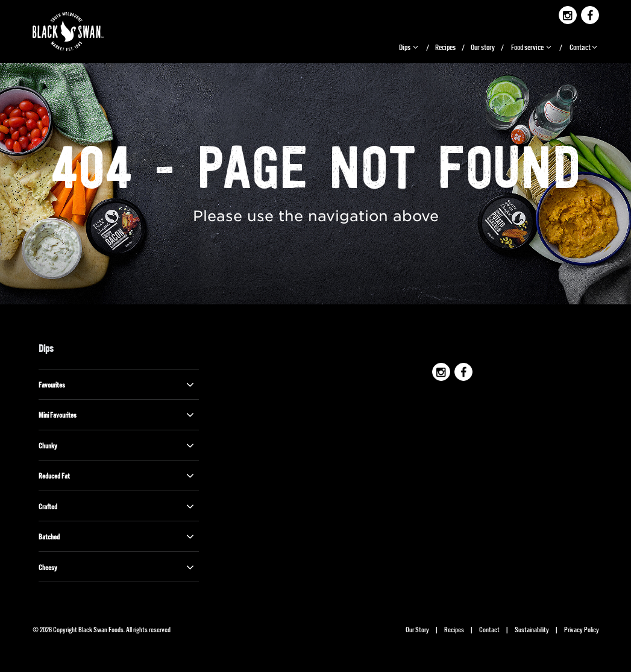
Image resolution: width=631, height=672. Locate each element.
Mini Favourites (118, 415)
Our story (483, 46)
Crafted (118, 506)
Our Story (417, 629)
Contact (584, 46)
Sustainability (532, 629)
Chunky (118, 445)
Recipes (445, 46)
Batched (118, 536)
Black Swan (78, 32)
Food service (532, 46)
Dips (410, 46)
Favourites (118, 385)
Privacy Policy (582, 629)
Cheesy (118, 567)
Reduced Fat (118, 476)
